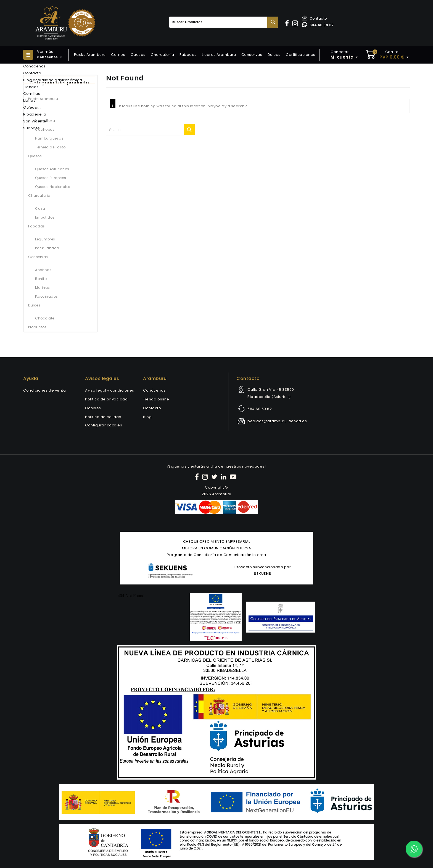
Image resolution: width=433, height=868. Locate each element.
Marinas (43, 288)
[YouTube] (234, 477)
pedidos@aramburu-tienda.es (277, 421)
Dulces (274, 55)
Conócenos (35, 66)
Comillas (32, 94)
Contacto (314, 18)
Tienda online (156, 399)
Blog (147, 417)
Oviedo (30, 107)
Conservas (252, 55)
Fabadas (188, 55)
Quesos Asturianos (52, 169)
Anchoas (43, 270)
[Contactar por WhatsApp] (414, 849)
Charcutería (163, 55)
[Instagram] (206, 477)
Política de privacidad (106, 399)
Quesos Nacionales (53, 187)
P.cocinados (47, 296)
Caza (40, 209)
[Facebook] (198, 477)
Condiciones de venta (44, 390)
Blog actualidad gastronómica (53, 80)
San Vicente (35, 121)
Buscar (273, 22)
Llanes (29, 100)
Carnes (118, 55)
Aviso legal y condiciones (110, 390)
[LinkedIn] (224, 477)
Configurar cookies (104, 425)
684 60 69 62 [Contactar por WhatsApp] (318, 25)
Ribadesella (35, 114)
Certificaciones (301, 55)
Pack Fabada (47, 248)
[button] (288, 23)
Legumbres (45, 239)
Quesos (138, 55)
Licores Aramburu (219, 55)
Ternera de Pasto (50, 147)
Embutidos (45, 217)
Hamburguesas (49, 138)
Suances (32, 128)
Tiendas (31, 87)
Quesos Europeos (51, 178)
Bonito (41, 279)
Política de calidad (103, 417)
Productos (37, 327)
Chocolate (45, 318)
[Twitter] (215, 477)
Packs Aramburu (90, 55)
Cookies (93, 408)
